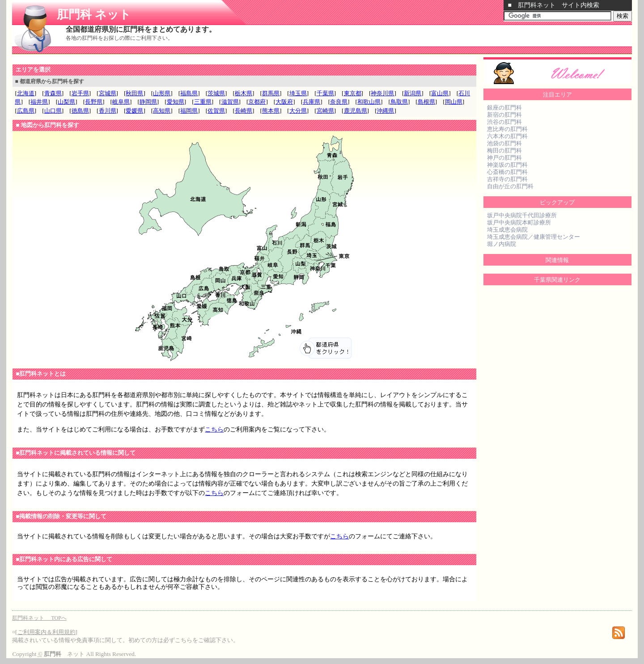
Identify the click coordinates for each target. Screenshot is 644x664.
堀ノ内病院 (502, 244)
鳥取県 (399, 102)
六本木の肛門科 (507, 136)
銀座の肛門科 (504, 108)
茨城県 (216, 93)
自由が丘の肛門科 (510, 186)
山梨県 (66, 102)
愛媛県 (134, 111)
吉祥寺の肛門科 (507, 179)
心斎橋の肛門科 (507, 172)
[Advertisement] (117, 60)
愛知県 (176, 102)
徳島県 (80, 111)
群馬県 (271, 93)
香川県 (108, 111)
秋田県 (134, 93)
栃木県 (244, 93)
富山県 (440, 93)
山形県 (162, 93)
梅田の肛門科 (504, 150)
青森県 (53, 93)
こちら (214, 429)
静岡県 (148, 102)
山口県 (53, 111)
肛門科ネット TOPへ (39, 618)
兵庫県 (311, 102)
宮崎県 (325, 111)
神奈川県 (382, 93)
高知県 (162, 111)
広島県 (26, 111)
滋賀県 (230, 102)
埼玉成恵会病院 (507, 230)
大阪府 (284, 102)
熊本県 (271, 111)
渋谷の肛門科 (504, 122)
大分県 (298, 111)
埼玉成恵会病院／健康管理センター (534, 237)
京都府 (257, 102)
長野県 (94, 102)
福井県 (39, 102)
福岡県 (189, 111)
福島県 (189, 93)
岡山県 (454, 102)
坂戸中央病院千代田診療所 (522, 215)
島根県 (426, 102)
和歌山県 (369, 102)
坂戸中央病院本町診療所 (519, 222)
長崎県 (244, 111)
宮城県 (108, 93)
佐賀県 (216, 111)
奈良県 (339, 102)
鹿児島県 (356, 111)
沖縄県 (385, 111)
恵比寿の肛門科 (507, 129)
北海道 (26, 93)
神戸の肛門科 (504, 158)
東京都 (353, 93)
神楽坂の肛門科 (507, 165)
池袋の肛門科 (504, 143)
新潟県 (413, 93)
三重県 (203, 102)
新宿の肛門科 (504, 115)
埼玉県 (298, 93)
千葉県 (325, 93)
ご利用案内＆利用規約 (47, 632)
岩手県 (80, 93)
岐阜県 (121, 102)
